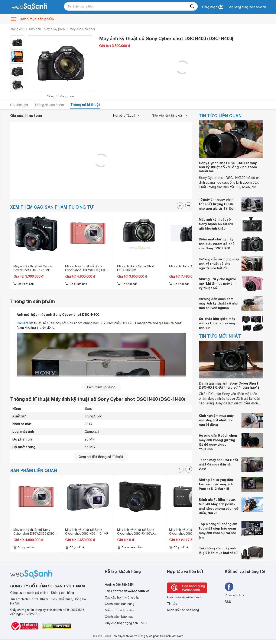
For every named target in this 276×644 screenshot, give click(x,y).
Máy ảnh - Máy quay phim (47, 29)
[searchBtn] (192, 6)
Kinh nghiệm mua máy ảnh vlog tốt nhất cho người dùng (216, 420)
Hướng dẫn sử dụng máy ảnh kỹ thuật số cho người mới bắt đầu (219, 263)
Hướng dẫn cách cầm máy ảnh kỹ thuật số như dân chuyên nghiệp (219, 303)
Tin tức (172, 604)
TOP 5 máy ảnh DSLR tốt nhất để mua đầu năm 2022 (219, 464)
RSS (228, 602)
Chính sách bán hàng (120, 604)
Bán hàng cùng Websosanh (247, 7)
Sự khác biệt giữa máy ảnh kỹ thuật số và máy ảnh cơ (217, 323)
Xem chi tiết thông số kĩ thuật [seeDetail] (101, 457)
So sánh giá (19, 105)
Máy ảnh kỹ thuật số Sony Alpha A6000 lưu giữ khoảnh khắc (216, 224)
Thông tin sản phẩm (49, 105)
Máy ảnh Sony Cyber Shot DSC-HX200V (136, 268)
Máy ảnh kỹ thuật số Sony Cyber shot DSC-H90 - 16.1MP (87, 532)
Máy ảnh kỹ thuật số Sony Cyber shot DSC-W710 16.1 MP (191, 532)
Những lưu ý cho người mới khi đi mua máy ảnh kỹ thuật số (218, 283)
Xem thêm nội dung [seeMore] (101, 387)
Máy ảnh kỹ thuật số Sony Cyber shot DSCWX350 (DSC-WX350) (86, 270)
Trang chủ (17, 29)
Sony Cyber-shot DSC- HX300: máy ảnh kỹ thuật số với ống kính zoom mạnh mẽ (228, 167)
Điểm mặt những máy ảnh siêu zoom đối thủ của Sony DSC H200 (217, 244)
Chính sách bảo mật (119, 617)
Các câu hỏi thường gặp (122, 597)
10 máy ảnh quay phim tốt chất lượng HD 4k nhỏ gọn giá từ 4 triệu (216, 204)
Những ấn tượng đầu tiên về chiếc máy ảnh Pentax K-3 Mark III (216, 484)
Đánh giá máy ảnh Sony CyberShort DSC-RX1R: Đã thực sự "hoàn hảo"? (229, 385)
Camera (23, 323)
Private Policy (234, 595)
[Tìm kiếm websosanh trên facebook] (229, 587)
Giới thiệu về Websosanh (185, 597)
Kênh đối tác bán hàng (183, 610)
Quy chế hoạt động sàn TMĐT (126, 623)
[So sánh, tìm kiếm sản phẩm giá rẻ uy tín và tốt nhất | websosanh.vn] (29, 7)
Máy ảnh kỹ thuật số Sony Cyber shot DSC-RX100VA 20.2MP (136, 534)
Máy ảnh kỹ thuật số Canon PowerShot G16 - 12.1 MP (33, 268)
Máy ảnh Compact (82, 29)
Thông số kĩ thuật (85, 105)
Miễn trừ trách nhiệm (119, 610)
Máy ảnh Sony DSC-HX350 (188, 266)
